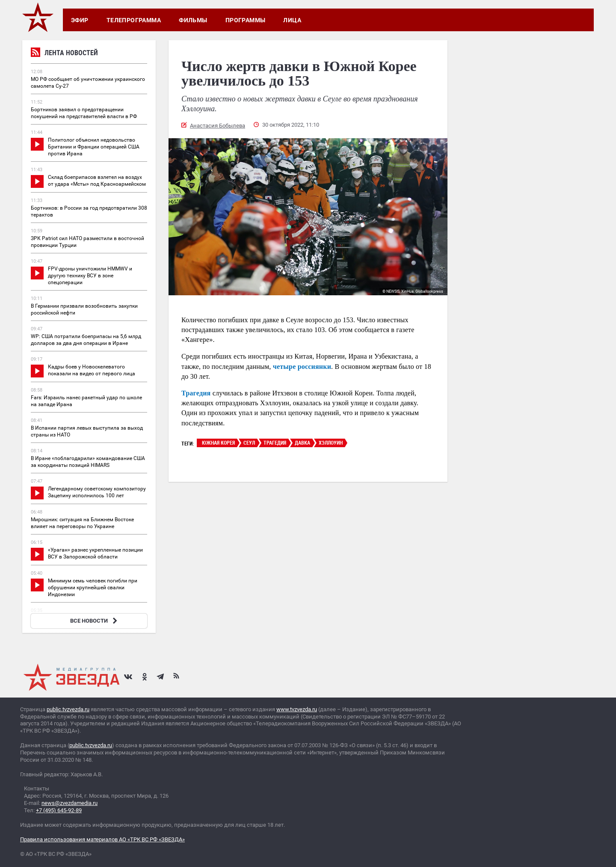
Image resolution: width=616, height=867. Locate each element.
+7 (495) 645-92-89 (59, 810)
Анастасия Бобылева (218, 126)
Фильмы (193, 20)
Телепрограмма (134, 20)
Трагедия (196, 393)
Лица (292, 20)
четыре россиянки (302, 367)
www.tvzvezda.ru (297, 709)
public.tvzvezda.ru (68, 709)
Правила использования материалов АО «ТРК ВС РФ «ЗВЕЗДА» (102, 839)
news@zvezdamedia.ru (70, 803)
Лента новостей (64, 54)
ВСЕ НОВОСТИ (95, 621)
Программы (246, 20)
